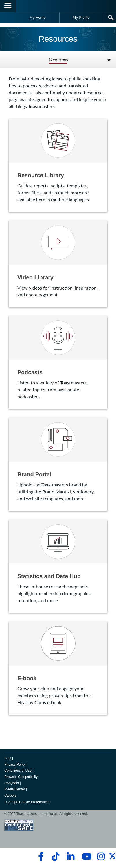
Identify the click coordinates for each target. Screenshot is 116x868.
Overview (59, 59)
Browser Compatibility (21, 777)
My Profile (81, 17)
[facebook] (40, 856)
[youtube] (85, 856)
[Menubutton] (8, 6)
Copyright (12, 783)
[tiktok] (55, 856)
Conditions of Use (18, 771)
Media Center (15, 789)
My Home (38, 17)
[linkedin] (70, 856)
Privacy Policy (15, 764)
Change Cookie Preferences (28, 802)
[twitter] (112, 858)
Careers (10, 796)
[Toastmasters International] (58, 6)
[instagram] (101, 856)
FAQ (8, 758)
